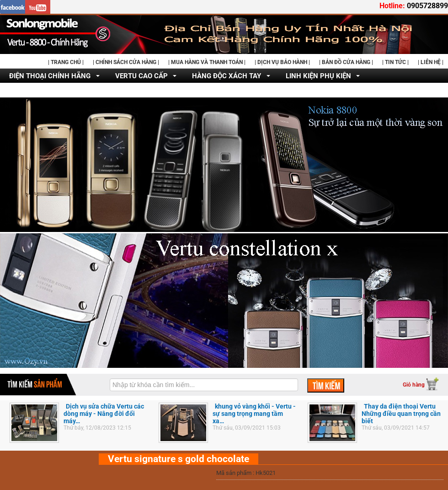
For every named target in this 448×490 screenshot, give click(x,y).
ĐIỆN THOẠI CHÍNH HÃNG (50, 76)
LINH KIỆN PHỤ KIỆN (318, 76)
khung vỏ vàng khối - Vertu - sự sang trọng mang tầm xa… (254, 414)
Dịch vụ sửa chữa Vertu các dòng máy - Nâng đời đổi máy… (104, 414)
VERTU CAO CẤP (141, 76)
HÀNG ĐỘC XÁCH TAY (227, 76)
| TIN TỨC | (395, 62)
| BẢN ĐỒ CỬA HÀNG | (346, 62)
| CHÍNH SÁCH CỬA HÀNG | (126, 62)
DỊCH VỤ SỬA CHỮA (41, 91)
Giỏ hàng (414, 385)
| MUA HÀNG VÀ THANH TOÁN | (207, 62)
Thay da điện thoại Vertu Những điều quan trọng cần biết (401, 414)
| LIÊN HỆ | (431, 62)
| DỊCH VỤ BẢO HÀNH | (282, 62)
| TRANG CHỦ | (66, 62)
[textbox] (204, 385)
